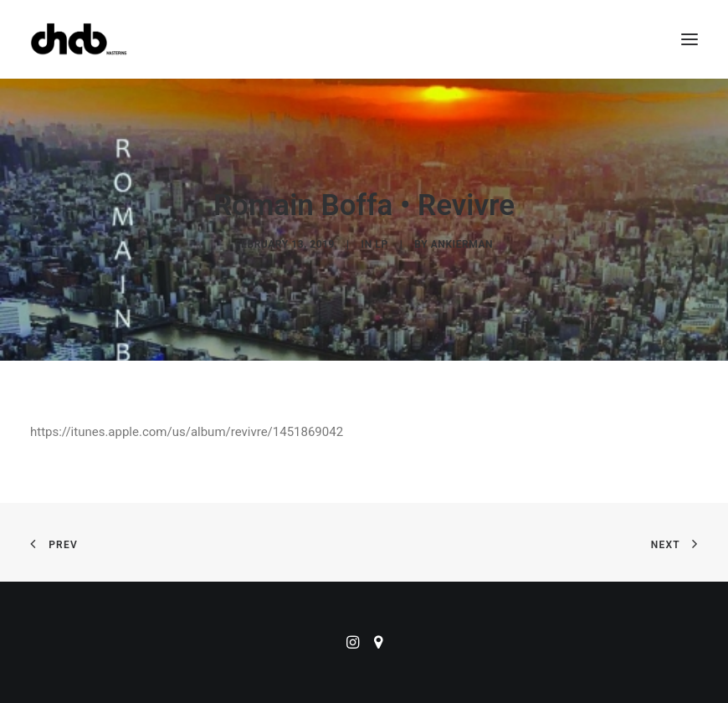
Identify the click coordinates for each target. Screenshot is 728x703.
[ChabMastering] (79, 39)
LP (381, 244)
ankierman (462, 244)
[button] (690, 39)
